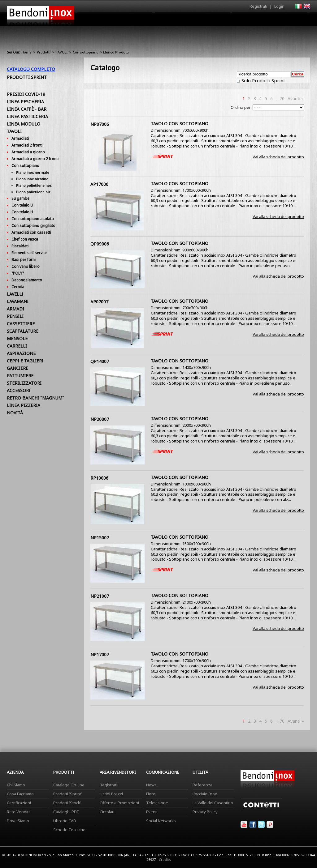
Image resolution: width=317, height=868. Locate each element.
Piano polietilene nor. (34, 185)
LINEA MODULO (24, 124)
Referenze (203, 785)
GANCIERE (17, 368)
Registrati (258, 6)
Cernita (18, 287)
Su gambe (20, 198)
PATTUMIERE (20, 376)
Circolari (107, 812)
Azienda (147, 21)
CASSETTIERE (21, 324)
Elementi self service (29, 253)
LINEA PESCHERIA (25, 102)
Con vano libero (26, 266)
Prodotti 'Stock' (67, 803)
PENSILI (15, 316)
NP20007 (100, 419)
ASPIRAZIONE (21, 353)
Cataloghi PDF (66, 812)
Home (124, 19)
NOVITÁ (15, 413)
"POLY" (18, 273)
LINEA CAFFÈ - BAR (27, 109)
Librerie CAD (65, 821)
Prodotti (173, 21)
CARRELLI (17, 346)
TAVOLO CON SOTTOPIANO (180, 124)
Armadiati (20, 138)
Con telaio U (22, 205)
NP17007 (100, 654)
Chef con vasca (25, 239)
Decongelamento (27, 280)
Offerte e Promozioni (119, 803)
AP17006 (99, 184)
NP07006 (100, 124)
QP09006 (100, 244)
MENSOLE (17, 338)
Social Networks (161, 821)
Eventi (152, 812)
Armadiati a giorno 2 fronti (35, 159)
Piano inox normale (33, 172)
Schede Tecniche (69, 830)
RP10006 (99, 478)
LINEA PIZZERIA (24, 405)
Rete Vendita (19, 812)
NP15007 (100, 538)
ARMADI (15, 309)
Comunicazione (247, 21)
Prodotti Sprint (27, 77)
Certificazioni (19, 803)
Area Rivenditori (207, 21)
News (151, 785)
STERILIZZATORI (24, 383)
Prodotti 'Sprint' (68, 794)
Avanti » (296, 98)
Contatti (302, 19)
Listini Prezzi (111, 794)
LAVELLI (15, 294)
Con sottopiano (86, 52)
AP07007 (99, 302)
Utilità (278, 21)
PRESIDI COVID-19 (26, 94)
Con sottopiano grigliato (33, 226)
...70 (281, 98)
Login (279, 6)
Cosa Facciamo (20, 794)
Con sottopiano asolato (33, 219)
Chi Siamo (16, 785)
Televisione (157, 803)
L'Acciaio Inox (205, 794)
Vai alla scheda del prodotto (278, 157)
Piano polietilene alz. (34, 192)
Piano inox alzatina (32, 179)
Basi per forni (24, 260)
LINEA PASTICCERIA (27, 116)
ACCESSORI (19, 390)
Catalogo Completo (31, 69)
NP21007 (100, 596)
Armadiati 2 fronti (27, 145)
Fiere (151, 794)
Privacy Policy (205, 812)
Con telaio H (22, 212)
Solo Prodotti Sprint (263, 80)
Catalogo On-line (69, 785)
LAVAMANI (18, 301)
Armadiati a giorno (28, 152)
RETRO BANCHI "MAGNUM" (35, 398)
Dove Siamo (18, 821)
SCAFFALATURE (23, 331)
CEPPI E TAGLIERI (25, 361)
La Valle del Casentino (213, 803)
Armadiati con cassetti (31, 232)
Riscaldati (20, 246)
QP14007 (100, 361)
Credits (165, 859)
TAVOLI (62, 52)
